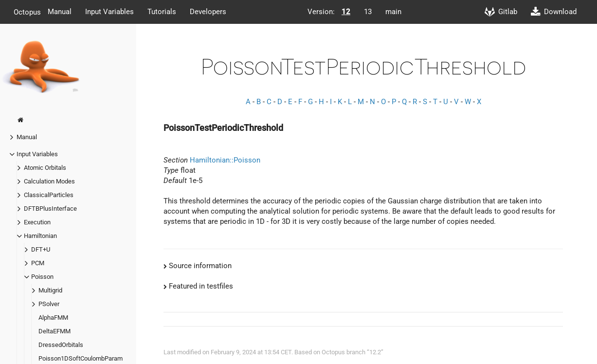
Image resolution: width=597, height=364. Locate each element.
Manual (60, 12)
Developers (208, 12)
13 (368, 12)
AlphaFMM (53, 318)
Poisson (42, 277)
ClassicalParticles (49, 195)
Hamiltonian (40, 236)
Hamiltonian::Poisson (225, 160)
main (393, 12)
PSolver (49, 304)
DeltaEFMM (54, 331)
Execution (37, 222)
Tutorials (162, 12)
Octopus (27, 12)
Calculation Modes (49, 181)
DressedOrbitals (61, 345)
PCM (38, 263)
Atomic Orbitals (45, 168)
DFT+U (41, 249)
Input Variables (109, 12)
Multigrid (50, 290)
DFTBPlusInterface (50, 209)
